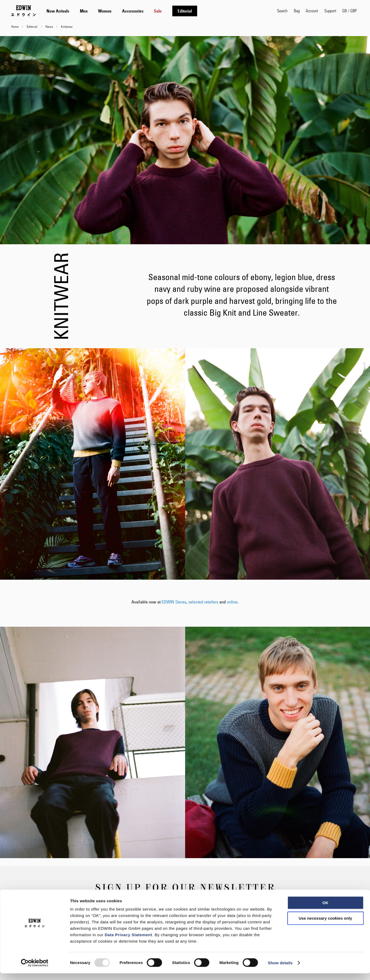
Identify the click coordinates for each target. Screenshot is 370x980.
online (232, 602)
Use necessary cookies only (325, 925)
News (50, 26)
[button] (349, 11)
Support (330, 11)
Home (15, 26)
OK (326, 909)
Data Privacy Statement (128, 941)
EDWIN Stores (174, 602)
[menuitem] (58, 11)
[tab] (156, 11)
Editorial (32, 26)
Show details (280, 969)
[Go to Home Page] (24, 11)
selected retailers (203, 602)
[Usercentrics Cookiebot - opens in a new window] (35, 970)
